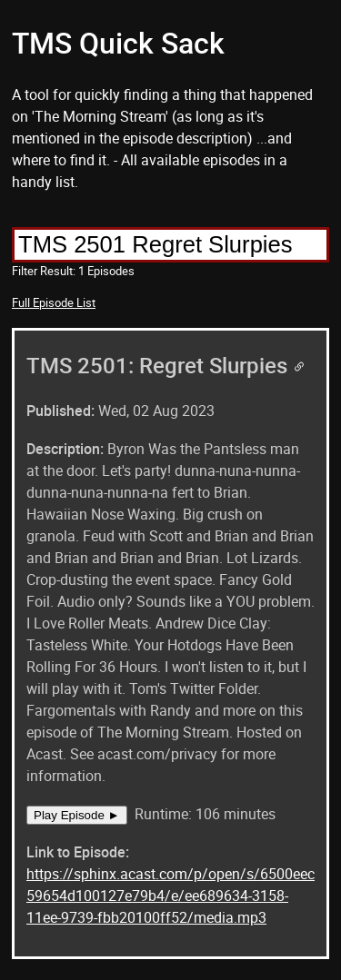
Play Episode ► (77, 815)
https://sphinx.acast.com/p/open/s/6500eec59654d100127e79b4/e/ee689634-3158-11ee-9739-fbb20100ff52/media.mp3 (170, 896)
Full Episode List (54, 302)
